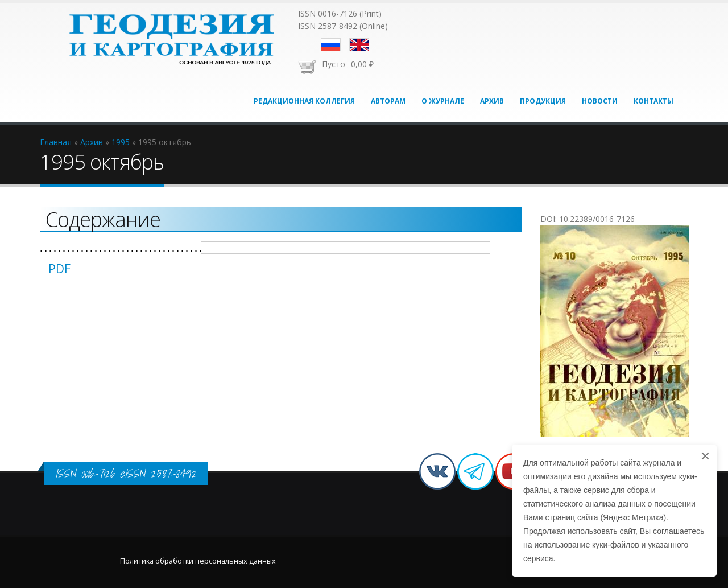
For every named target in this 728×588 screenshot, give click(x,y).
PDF (59, 269)
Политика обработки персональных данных (198, 561)
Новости (600, 101)
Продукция (543, 101)
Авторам (388, 101)
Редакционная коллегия (304, 101)
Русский (331, 45)
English (359, 45)
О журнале (443, 101)
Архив (492, 101)
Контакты (653, 101)
